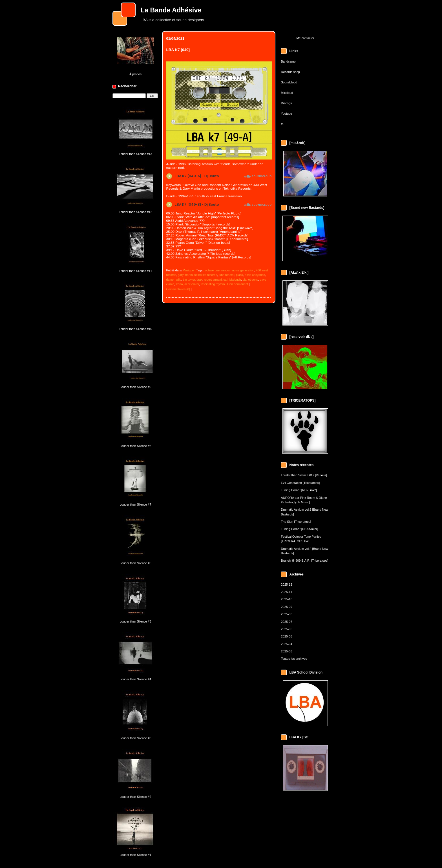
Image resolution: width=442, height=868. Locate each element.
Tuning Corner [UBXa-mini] (300, 529)
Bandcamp (288, 61)
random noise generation (238, 270)
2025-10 (287, 599)
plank (239, 275)
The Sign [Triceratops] (296, 522)
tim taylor (189, 280)
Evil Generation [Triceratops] (300, 483)
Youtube (287, 114)
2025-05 (287, 636)
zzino (179, 284)
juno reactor (226, 275)
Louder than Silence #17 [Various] (304, 475)
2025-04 (287, 644)
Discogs (287, 103)
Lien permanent (238, 284)
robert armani (213, 280)
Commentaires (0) (178, 289)
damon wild (174, 280)
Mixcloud (287, 93)
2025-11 (287, 592)
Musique (188, 270)
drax (199, 280)
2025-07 (287, 622)
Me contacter (305, 38)
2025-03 (287, 651)
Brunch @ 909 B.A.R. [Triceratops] (305, 561)
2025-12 (287, 584)
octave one (212, 270)
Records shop (290, 72)
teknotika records (206, 275)
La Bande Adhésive (171, 10)
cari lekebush (232, 280)
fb (282, 124)
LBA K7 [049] (178, 50)
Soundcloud (289, 82)
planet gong (250, 280)
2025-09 (287, 607)
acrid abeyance (255, 275)
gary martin (185, 275)
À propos (136, 74)
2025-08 (287, 614)
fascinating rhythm (213, 284)
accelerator (192, 284)
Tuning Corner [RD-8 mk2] (299, 490)
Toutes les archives (294, 659)
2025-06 (287, 629)
